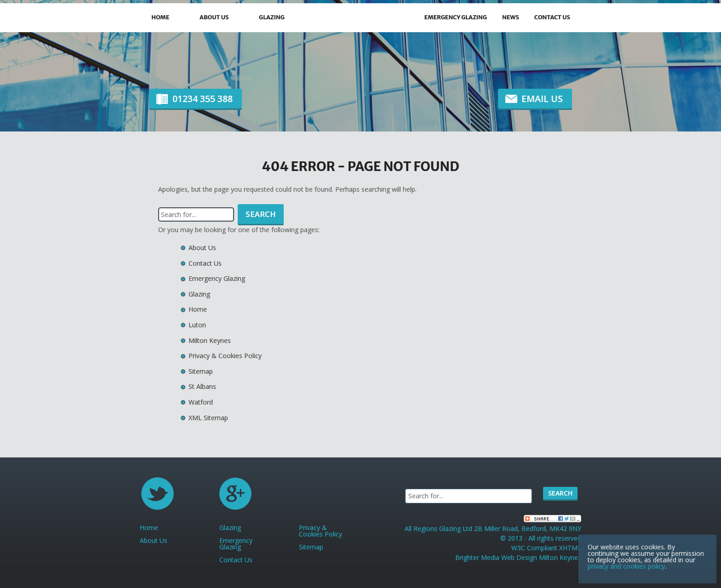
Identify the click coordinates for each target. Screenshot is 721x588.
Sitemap (201, 371)
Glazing (272, 17)
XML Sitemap (208, 418)
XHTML (570, 548)
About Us (214, 17)
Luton (197, 325)
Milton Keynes (210, 340)
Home (160, 17)
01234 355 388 (203, 99)
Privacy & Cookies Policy (225, 356)
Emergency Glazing (456, 17)
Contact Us (552, 17)
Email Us (542, 99)
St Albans (202, 386)
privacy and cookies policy (626, 566)
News (511, 17)
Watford (201, 402)
